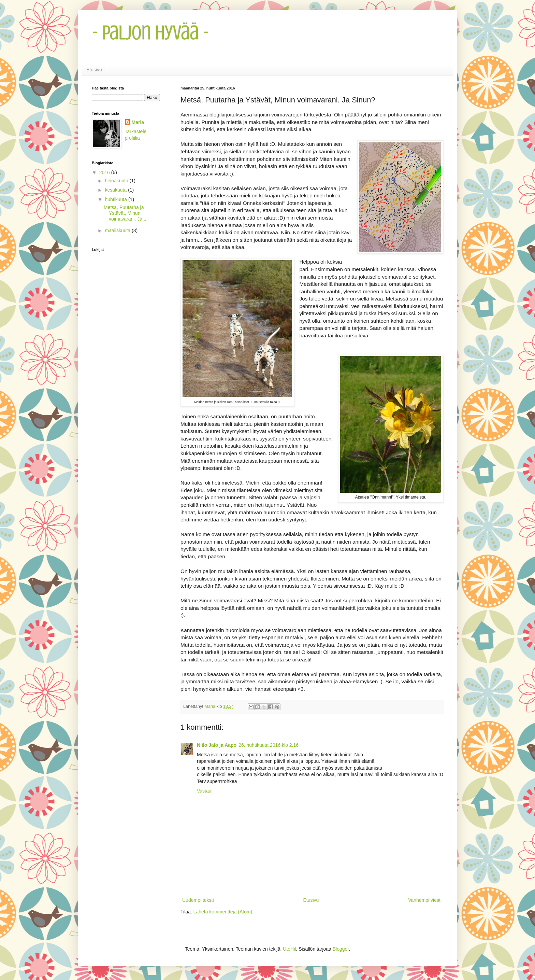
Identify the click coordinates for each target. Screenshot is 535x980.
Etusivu (94, 70)
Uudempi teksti (198, 900)
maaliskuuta (118, 230)
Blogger (341, 949)
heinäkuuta (117, 181)
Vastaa (204, 791)
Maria (138, 122)
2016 (105, 172)
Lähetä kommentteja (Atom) (223, 912)
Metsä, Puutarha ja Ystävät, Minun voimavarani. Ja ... (126, 213)
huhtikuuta (117, 199)
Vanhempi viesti (425, 900)
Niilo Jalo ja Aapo (217, 745)
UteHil (289, 949)
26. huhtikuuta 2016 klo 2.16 (269, 745)
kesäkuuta (116, 190)
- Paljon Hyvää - (151, 33)
